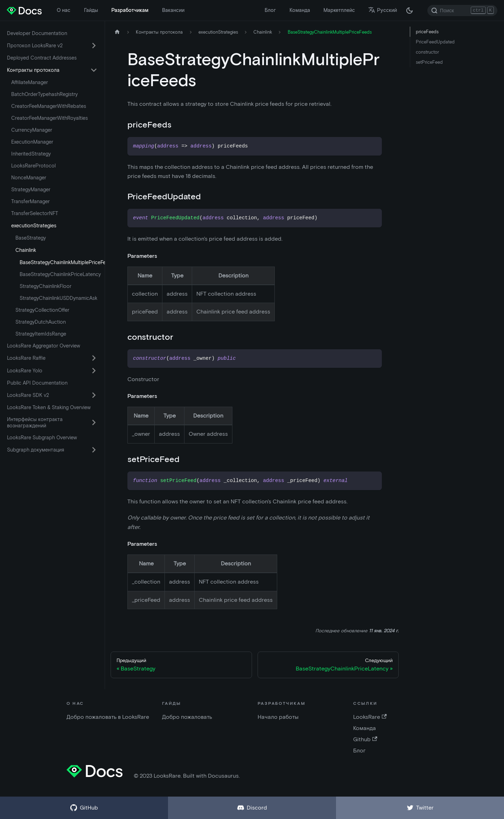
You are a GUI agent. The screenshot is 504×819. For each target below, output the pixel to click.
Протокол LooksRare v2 (35, 46)
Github (365, 739)
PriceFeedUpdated (435, 42)
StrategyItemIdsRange (41, 334)
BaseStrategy (31, 238)
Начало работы (278, 717)
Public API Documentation (37, 383)
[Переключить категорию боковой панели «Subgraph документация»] (94, 450)
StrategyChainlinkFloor (45, 286)
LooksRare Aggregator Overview (44, 346)
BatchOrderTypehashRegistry (44, 94)
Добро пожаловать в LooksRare (108, 717)
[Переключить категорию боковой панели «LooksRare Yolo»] (94, 371)
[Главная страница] (117, 32)
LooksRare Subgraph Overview (42, 438)
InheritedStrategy (31, 154)
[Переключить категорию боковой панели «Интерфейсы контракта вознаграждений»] (94, 422)
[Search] (462, 11)
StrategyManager (31, 190)
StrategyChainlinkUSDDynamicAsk (58, 298)
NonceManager (29, 178)
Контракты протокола (33, 70)
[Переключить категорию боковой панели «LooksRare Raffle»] (94, 358)
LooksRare (370, 717)
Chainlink (26, 250)
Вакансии (173, 10)
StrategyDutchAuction (41, 322)
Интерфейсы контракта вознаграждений (35, 422)
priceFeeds (427, 32)
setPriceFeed (429, 62)
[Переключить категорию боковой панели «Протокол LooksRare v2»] (94, 46)
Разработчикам (130, 10)
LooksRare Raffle (26, 358)
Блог (270, 10)
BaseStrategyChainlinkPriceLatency (60, 274)
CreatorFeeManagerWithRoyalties (50, 118)
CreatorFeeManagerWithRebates (49, 106)
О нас (64, 10)
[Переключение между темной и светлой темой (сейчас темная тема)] (409, 11)
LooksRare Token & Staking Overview (49, 407)
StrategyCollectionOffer (42, 310)
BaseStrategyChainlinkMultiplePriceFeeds (61, 262)
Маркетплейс (339, 10)
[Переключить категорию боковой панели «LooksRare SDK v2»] (94, 395)
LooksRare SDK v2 (28, 395)
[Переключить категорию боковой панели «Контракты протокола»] (94, 70)
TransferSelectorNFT (35, 213)
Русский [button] (383, 10)
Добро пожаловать (187, 717)
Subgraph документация (36, 450)
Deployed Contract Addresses (42, 58)
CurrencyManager (32, 130)
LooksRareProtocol (33, 166)
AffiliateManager (30, 82)
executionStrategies (34, 226)
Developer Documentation (37, 33)
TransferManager (30, 201)
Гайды (91, 10)
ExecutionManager (32, 142)
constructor (427, 52)
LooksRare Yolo (25, 371)
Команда (300, 10)
